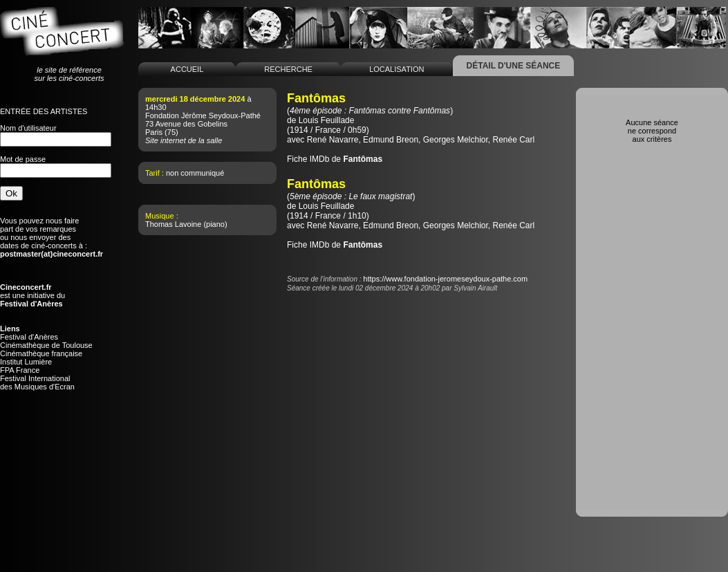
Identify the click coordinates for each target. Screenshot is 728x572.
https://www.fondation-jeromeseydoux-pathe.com (445, 279)
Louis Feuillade (327, 120)
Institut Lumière (26, 362)
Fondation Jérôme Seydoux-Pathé (203, 116)
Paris (154, 132)
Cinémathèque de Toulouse (46, 345)
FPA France (20, 370)
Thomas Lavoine (173, 224)
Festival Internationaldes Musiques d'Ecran (37, 382)
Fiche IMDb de (335, 159)
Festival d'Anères (29, 337)
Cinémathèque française (41, 353)
